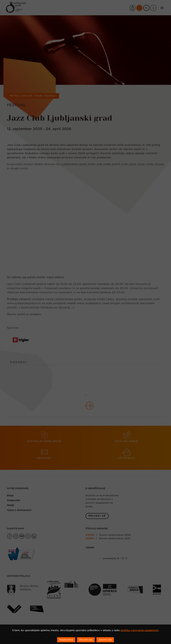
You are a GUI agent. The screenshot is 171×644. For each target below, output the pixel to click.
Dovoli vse (86, 640)
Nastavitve (66, 640)
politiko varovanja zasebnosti (139, 630)
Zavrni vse (105, 640)
